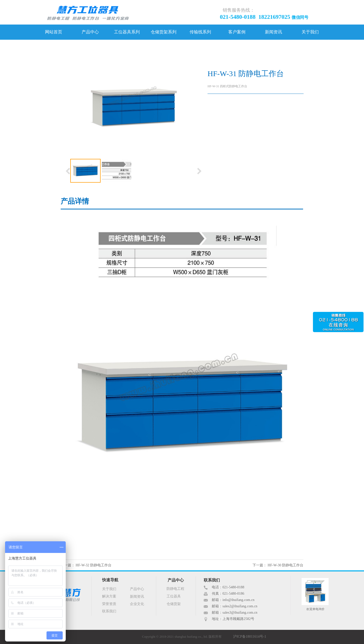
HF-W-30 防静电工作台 (286, 565)
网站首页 (54, 32)
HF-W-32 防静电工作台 (93, 565)
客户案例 (237, 32)
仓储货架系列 (164, 32)
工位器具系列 (127, 32)
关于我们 (310, 32)
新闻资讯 (274, 32)
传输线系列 (200, 32)
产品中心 (90, 32)
